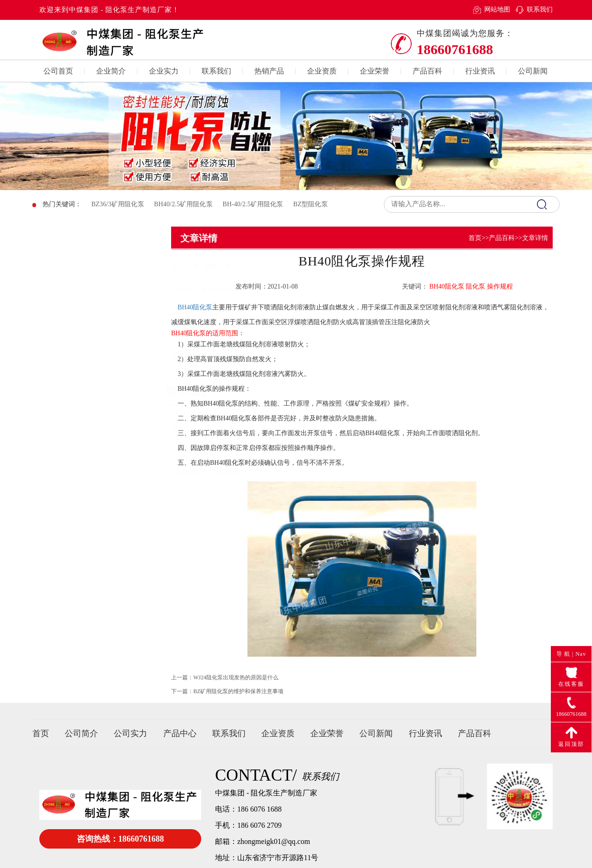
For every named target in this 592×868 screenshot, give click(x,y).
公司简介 (81, 733)
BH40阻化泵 (195, 307)
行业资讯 (480, 71)
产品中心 (180, 733)
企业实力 (164, 71)
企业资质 (322, 71)
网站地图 (497, 9)
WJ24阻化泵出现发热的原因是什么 (236, 685)
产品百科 (427, 71)
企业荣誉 (375, 71)
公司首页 (58, 71)
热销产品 (269, 71)
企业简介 (111, 71)
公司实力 (130, 733)
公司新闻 (533, 71)
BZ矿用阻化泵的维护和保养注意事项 (238, 699)
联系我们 (540, 9)
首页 (475, 238)
